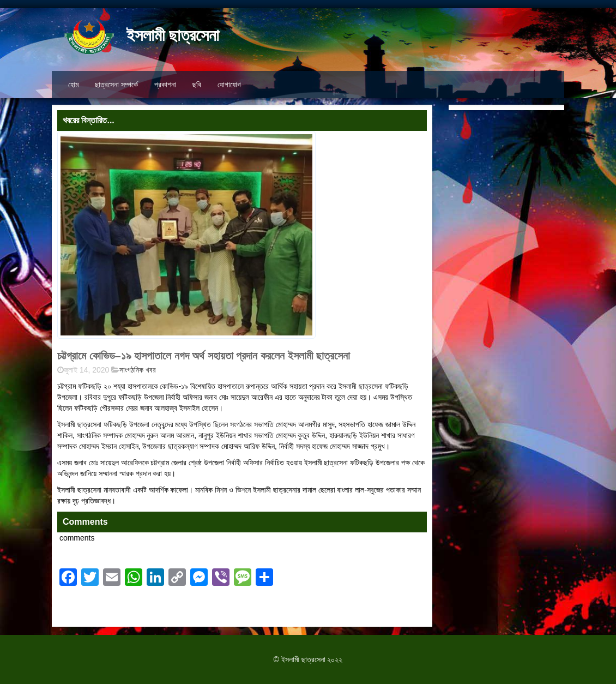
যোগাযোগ (229, 85)
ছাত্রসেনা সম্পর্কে (116, 85)
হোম (73, 85)
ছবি (197, 85)
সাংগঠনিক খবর (138, 370)
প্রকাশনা (165, 85)
